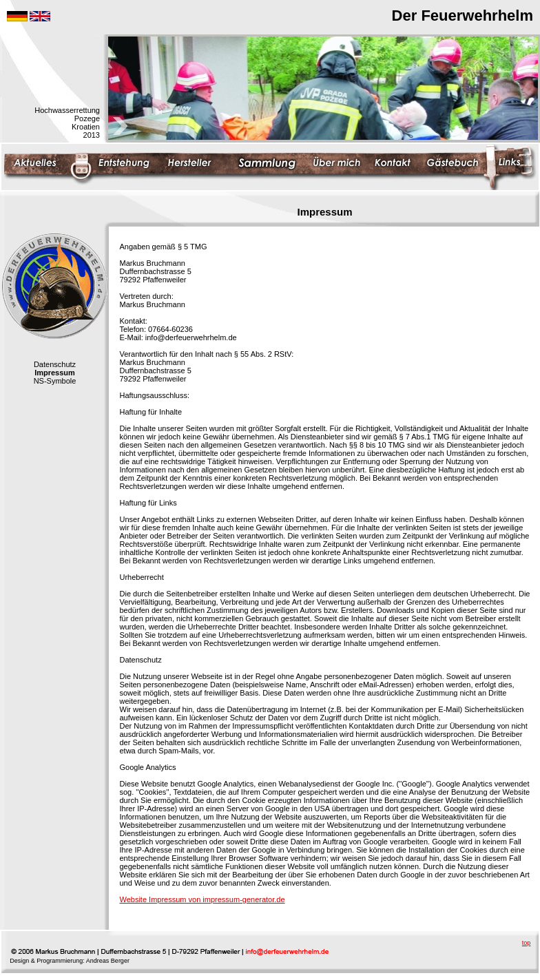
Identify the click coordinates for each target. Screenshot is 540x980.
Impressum (55, 373)
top (527, 943)
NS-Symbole (55, 381)
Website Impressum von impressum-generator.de (202, 899)
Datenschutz (55, 364)
